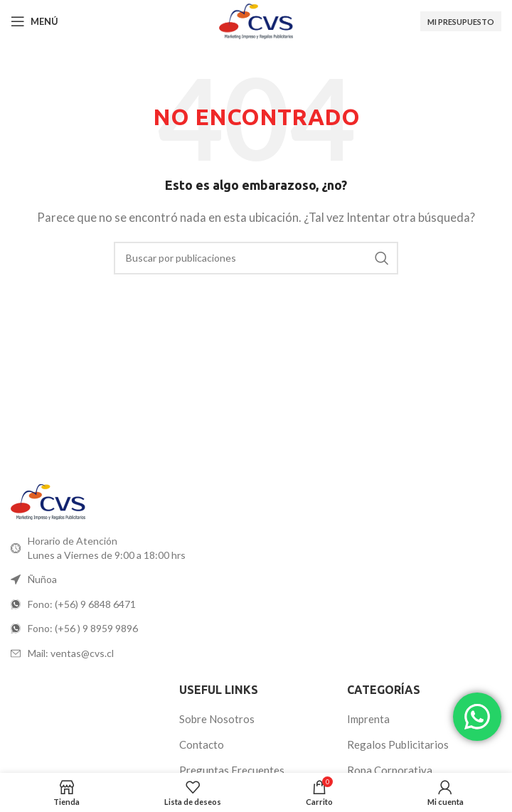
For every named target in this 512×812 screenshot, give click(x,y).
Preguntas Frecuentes (232, 770)
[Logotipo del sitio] (256, 20)
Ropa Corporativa (390, 770)
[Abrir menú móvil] (34, 21)
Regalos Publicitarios (398, 744)
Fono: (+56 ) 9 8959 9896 (83, 628)
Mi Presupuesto (461, 22)
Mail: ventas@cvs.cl (71, 653)
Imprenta (368, 719)
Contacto (202, 744)
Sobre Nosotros (217, 719)
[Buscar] (256, 258)
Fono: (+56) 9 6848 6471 (82, 604)
